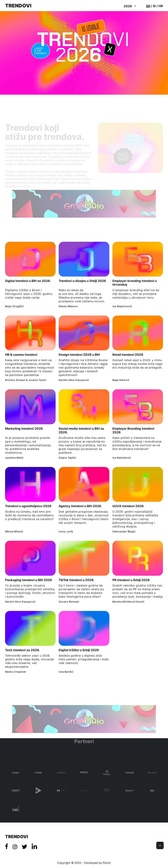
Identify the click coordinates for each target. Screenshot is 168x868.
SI (154, 6)
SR (148, 6)
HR (161, 6)
